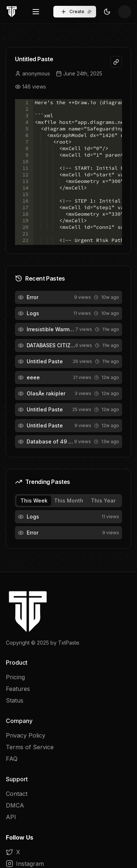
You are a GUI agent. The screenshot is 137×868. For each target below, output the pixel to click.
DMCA (15, 805)
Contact (17, 794)
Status (15, 700)
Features (18, 689)
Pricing (15, 677)
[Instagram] (68, 864)
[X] (68, 852)
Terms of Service (30, 747)
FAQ (12, 759)
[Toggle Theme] (107, 12)
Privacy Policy (26, 735)
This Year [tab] (103, 501)
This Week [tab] (34, 501)
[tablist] (68, 501)
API (11, 817)
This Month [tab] (69, 501)
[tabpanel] (68, 525)
